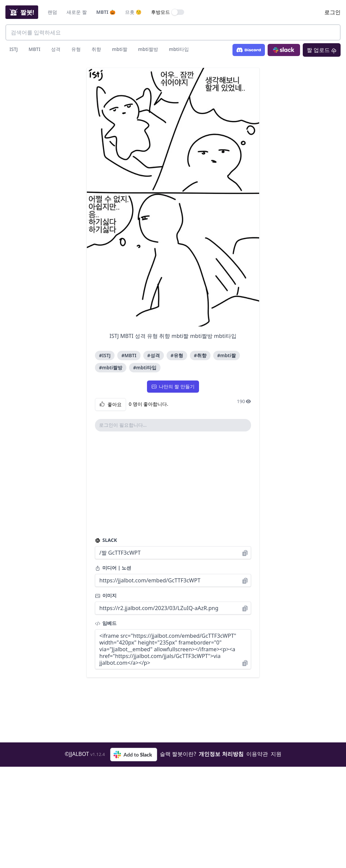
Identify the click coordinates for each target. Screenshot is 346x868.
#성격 (154, 355)
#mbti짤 (227, 355)
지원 (276, 754)
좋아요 (110, 404)
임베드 (106, 623)
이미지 (106, 595)
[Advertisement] (173, 484)
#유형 (177, 355)
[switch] (178, 12)
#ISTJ (105, 355)
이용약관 (257, 754)
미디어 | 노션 (113, 568)
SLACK (106, 540)
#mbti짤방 (111, 367)
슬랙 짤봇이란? (178, 754)
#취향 (200, 355)
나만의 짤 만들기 (173, 386)
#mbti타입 (145, 367)
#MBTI (129, 355)
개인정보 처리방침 (221, 754)
